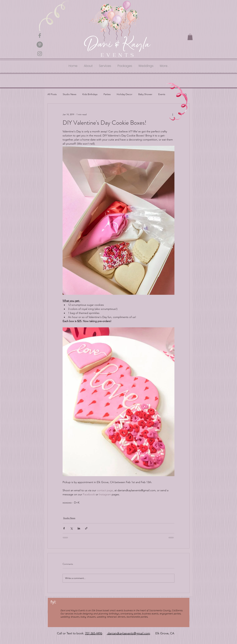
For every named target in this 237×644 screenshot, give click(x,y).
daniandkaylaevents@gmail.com (128, 633)
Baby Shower (145, 94)
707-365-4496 (94, 633)
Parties (107, 94)
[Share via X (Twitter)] (71, 528)
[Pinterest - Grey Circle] (40, 45)
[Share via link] (86, 528)
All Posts (52, 94)
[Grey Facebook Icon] (40, 36)
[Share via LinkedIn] (79, 528)
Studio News (70, 94)
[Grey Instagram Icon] (40, 54)
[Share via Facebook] (64, 528)
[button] (190, 37)
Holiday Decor (124, 94)
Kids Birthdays (90, 94)
